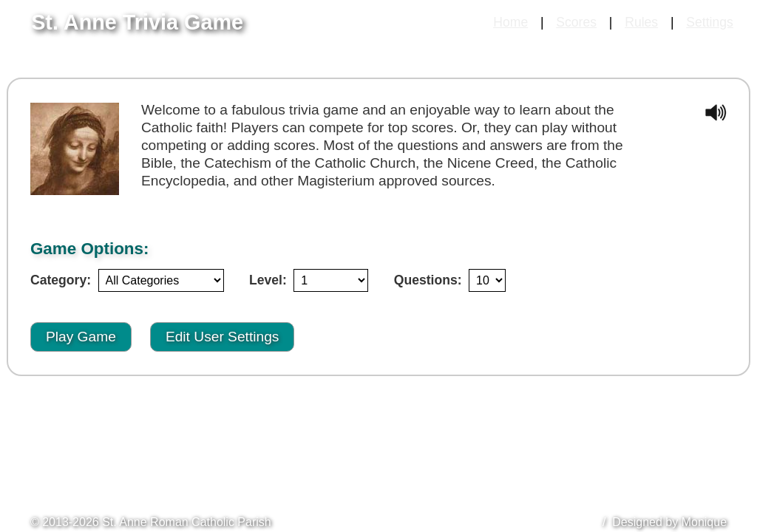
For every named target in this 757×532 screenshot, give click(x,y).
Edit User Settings (223, 337)
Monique (704, 522)
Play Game (81, 337)
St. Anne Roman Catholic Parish (187, 522)
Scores (576, 22)
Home (510, 22)
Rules (641, 22)
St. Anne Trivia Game (137, 22)
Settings (710, 22)
